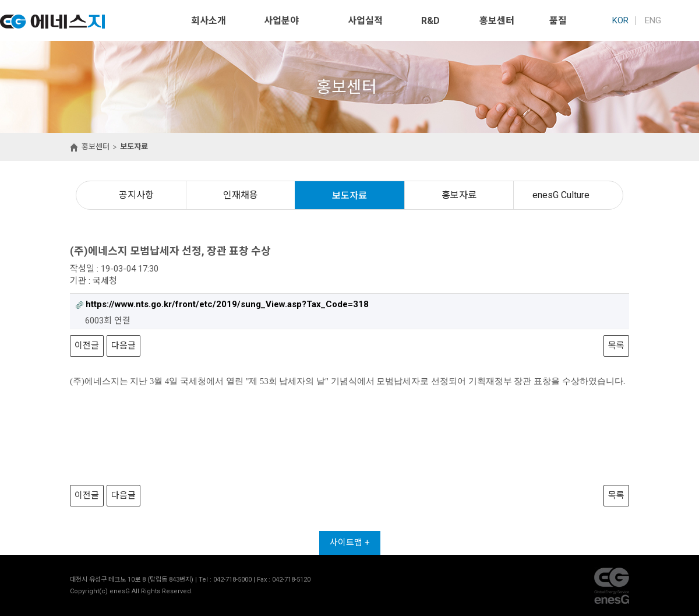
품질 (558, 21)
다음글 (123, 346)
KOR (620, 20)
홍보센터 (497, 21)
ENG (653, 20)
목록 (616, 346)
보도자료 (349, 196)
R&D (430, 21)
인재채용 (241, 195)
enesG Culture (561, 195)
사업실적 (365, 21)
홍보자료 (459, 195)
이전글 (87, 346)
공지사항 (136, 195)
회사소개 (209, 21)
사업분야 (281, 21)
